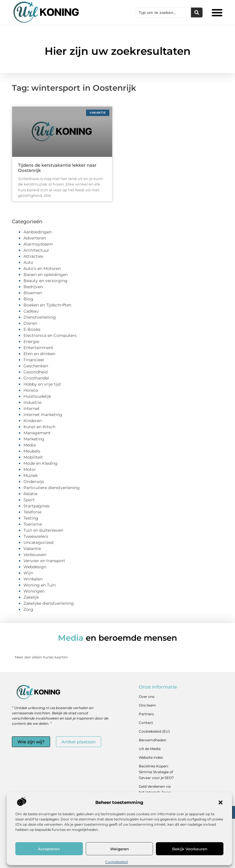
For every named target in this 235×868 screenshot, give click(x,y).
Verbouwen (35, 555)
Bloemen (33, 293)
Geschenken (36, 366)
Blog (28, 299)
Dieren (30, 323)
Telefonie (32, 512)
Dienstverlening (40, 317)
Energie (31, 342)
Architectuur (36, 250)
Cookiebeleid (116, 862)
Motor (30, 469)
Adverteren (35, 238)
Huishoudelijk (37, 396)
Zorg (28, 609)
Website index (151, 757)
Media (30, 445)
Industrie (32, 402)
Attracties (33, 256)
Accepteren (49, 849)
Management (37, 433)
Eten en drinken (39, 354)
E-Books (32, 329)
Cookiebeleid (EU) (154, 731)
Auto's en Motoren (42, 268)
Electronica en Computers (50, 335)
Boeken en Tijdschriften (47, 305)
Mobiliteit (33, 457)
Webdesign (35, 567)
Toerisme (33, 524)
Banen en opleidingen (46, 275)
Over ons (147, 697)
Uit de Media (150, 749)
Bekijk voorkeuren (190, 849)
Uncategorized (38, 542)
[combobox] (163, 12)
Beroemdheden (153, 740)
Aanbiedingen (38, 232)
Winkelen (33, 579)
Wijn (28, 573)
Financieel (34, 360)
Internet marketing (43, 415)
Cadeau (31, 311)
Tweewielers (36, 536)
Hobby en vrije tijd (42, 384)
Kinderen (33, 421)
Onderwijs (34, 482)
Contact (146, 723)
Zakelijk (31, 597)
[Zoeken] (197, 12)
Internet (32, 408)
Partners (146, 714)
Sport (29, 500)
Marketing (34, 439)
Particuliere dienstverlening (52, 488)
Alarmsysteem (38, 244)
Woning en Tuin (40, 585)
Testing (31, 518)
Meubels (32, 451)
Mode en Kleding (41, 463)
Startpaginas (37, 506)
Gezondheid (35, 372)
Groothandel (36, 378)
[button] (221, 802)
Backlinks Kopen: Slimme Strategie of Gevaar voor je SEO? (156, 772)
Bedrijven (33, 287)
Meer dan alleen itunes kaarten (41, 657)
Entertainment (38, 348)
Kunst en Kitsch (39, 427)
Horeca (31, 390)
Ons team (147, 705)
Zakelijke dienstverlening (49, 603)
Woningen (34, 591)
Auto (28, 262)
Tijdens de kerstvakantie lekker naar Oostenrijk (57, 168)
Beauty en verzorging (45, 281)
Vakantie (32, 549)
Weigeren (120, 849)
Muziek (31, 475)
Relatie (30, 494)
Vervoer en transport (44, 561)
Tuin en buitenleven (43, 530)
